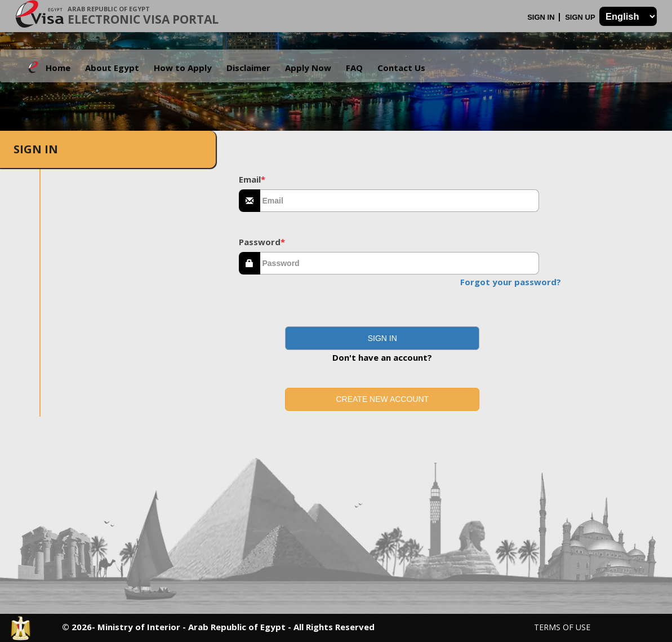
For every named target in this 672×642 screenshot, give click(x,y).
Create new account (382, 399)
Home (58, 68)
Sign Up (581, 17)
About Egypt (112, 68)
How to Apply (183, 68)
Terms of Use (562, 627)
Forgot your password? (511, 282)
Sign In (542, 17)
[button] (382, 338)
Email (252, 179)
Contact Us (401, 68)
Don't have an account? (382, 357)
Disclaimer (248, 68)
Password (262, 242)
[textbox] (400, 201)
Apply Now (308, 68)
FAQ (354, 68)
